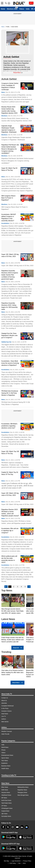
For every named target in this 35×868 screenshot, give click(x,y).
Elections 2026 (12, 9)
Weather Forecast (7, 731)
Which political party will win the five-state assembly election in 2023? (9, 559)
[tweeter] (8, 827)
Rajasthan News (22, 790)
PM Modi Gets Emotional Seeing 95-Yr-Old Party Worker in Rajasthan (10, 393)
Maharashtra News (23, 787)
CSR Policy (13, 863)
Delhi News (5, 790)
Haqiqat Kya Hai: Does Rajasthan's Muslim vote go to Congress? (9, 335)
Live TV (4, 716)
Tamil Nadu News (6, 803)
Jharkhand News (6, 795)
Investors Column (6, 711)
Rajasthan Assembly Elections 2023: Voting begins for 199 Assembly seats (10, 306)
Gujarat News (5, 811)
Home (3, 9)
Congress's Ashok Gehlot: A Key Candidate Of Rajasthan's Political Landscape (10, 86)
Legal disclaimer (16, 861)
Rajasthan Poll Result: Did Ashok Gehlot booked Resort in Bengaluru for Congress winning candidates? (10, 149)
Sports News (5, 758)
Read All (18, 648)
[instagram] (13, 827)
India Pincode (5, 734)
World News (5, 747)
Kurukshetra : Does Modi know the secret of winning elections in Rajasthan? (10, 363)
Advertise (4, 703)
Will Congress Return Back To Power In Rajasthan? (8, 198)
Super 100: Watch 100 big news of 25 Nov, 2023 (10, 255)
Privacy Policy (27, 861)
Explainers (4, 763)
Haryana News (6, 792)
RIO (19, 863)
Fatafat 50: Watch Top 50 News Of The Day (10, 473)
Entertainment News (7, 755)
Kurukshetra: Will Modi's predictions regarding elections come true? (9, 426)
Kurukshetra (5, 223)
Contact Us (5, 698)
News (3, 92)
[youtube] (17, 827)
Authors (4, 719)
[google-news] (27, 827)
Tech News (5, 761)
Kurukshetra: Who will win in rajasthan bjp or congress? (10, 531)
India (28, 9)
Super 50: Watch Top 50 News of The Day (9, 169)
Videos (22, 9)
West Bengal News (23, 795)
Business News (6, 766)
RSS (24, 863)
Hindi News (5, 714)
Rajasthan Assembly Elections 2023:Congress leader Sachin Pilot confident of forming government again (10, 275)
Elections (4, 116)
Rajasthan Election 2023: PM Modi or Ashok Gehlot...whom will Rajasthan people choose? (10, 513)
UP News (4, 806)
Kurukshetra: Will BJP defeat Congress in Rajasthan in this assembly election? (9, 218)
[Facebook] (3, 827)
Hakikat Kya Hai (6, 342)
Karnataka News (6, 816)
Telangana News (22, 792)
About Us (4, 700)
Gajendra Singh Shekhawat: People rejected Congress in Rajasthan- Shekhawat (9, 129)
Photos (3, 750)
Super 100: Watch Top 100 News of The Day (10, 452)
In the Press (5, 708)
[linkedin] (22, 827)
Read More (17, 683)
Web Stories (5, 722)
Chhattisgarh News (7, 808)
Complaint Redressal (7, 706)
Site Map (6, 861)
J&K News (4, 814)
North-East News (6, 800)
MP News (4, 798)
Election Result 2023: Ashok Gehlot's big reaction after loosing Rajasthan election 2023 (9, 110)
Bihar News (5, 787)
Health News (5, 768)
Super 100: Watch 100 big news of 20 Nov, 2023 (10, 494)
